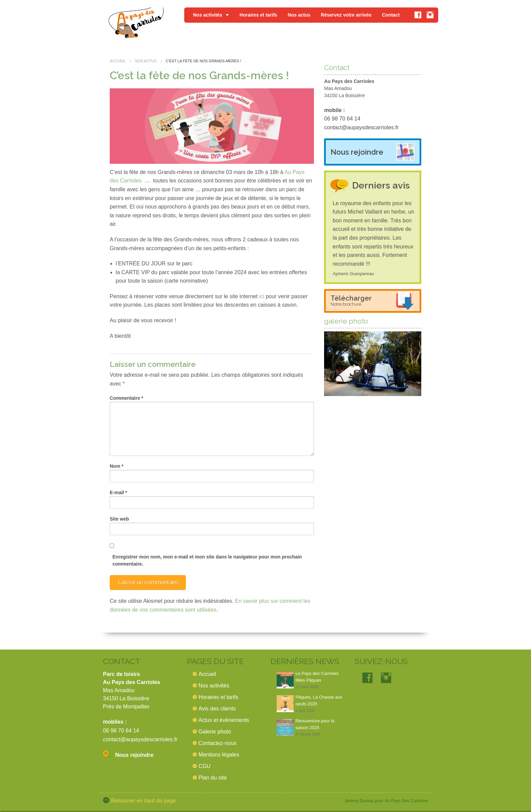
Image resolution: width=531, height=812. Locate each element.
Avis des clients (217, 709)
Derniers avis (381, 185)
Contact (391, 15)
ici (262, 296)
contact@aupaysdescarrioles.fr (361, 127)
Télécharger (351, 300)
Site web (119, 519)
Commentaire (126, 398)
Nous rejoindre (357, 152)
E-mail (118, 492)
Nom (116, 466)
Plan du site (213, 778)
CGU (205, 766)
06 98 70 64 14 (342, 119)
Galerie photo (215, 732)
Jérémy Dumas (359, 801)
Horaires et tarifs (258, 15)
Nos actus (299, 15)
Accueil (118, 61)
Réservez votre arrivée (346, 15)
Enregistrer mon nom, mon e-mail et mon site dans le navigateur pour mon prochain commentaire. (207, 560)
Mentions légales (219, 755)
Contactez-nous (217, 743)
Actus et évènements (224, 720)
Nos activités (208, 15)
